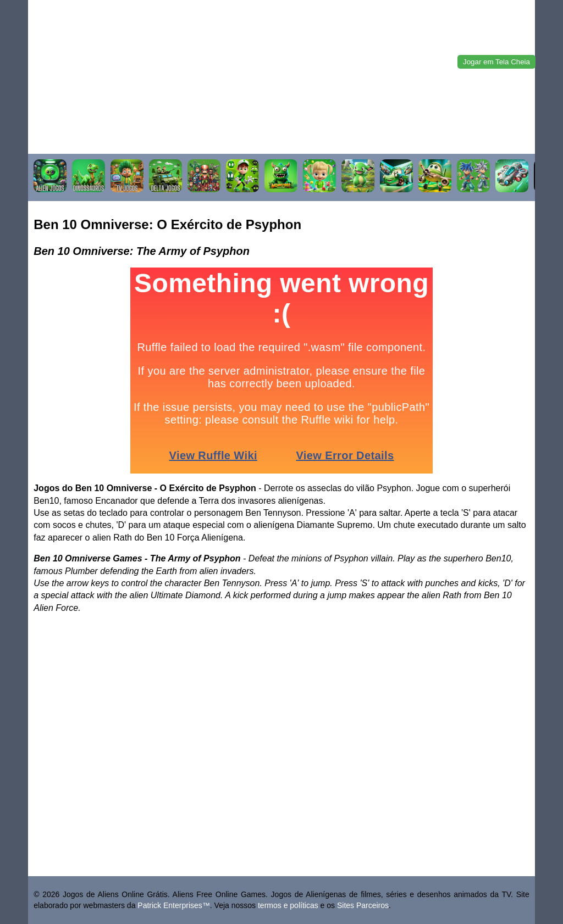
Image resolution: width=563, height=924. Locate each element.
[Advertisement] (281, 77)
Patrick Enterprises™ (173, 905)
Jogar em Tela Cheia (496, 62)
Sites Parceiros (363, 905)
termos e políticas (288, 905)
